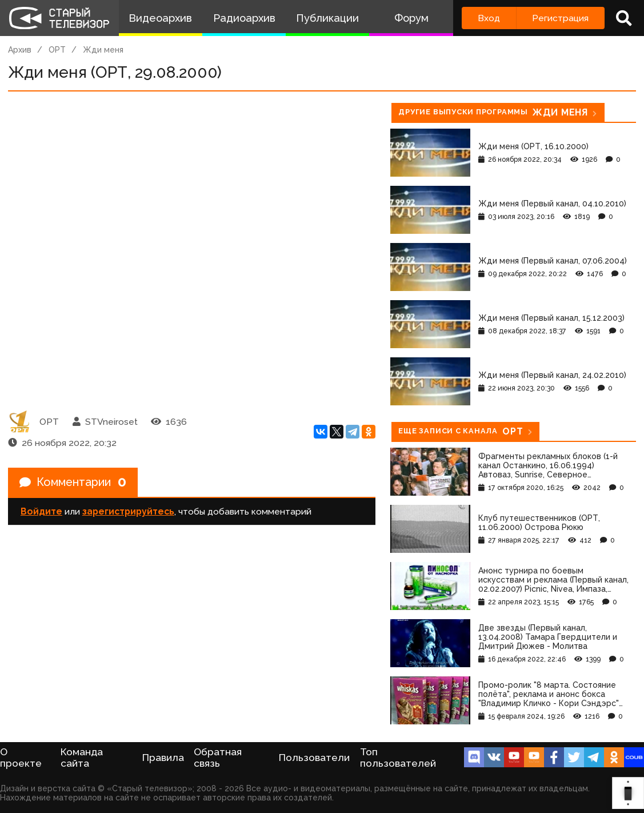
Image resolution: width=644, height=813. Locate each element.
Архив (20, 50)
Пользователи (314, 758)
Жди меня (103, 50)
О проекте (21, 758)
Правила (163, 758)
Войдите (41, 512)
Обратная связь (218, 758)
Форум (411, 18)
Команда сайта (82, 758)
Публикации (327, 18)
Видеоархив (160, 18)
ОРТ (57, 50)
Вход (489, 18)
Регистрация (560, 18)
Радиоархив (244, 18)
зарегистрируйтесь (128, 512)
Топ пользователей (398, 758)
